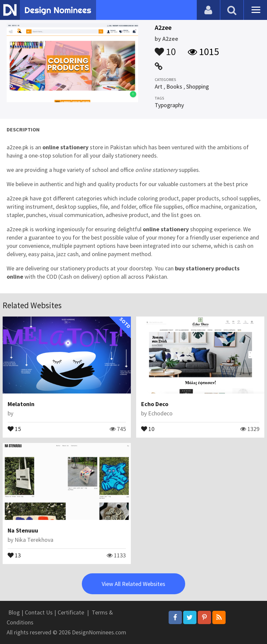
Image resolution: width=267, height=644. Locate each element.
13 (14, 555)
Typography (169, 105)
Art (159, 86)
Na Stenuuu (23, 530)
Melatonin (21, 404)
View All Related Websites (133, 584)
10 (165, 48)
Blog (14, 612)
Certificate (71, 612)
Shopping (198, 86)
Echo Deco (155, 404)
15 (14, 428)
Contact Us (39, 612)
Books (174, 86)
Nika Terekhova (34, 540)
